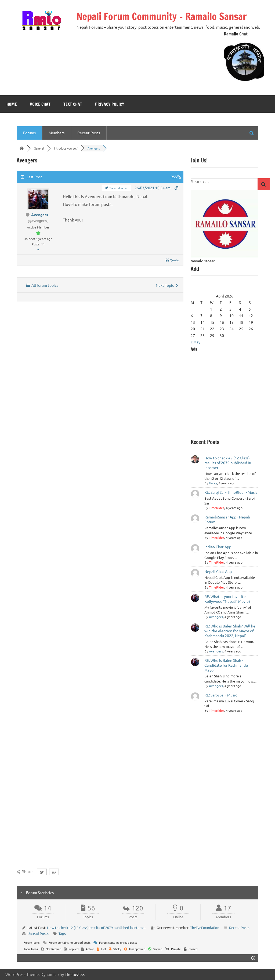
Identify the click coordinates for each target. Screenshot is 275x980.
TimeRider (217, 508)
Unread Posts (38, 933)
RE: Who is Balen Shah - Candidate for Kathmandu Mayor (226, 665)
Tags (62, 933)
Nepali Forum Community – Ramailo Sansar (162, 17)
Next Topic (167, 285)
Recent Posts (89, 133)
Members (57, 133)
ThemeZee (74, 974)
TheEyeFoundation (205, 928)
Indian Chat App (218, 547)
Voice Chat (40, 104)
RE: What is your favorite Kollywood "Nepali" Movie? (227, 599)
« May (196, 342)
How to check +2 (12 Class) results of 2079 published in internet (228, 463)
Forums (29, 133)
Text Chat (73, 104)
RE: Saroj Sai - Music (221, 695)
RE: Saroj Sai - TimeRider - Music (231, 492)
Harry (213, 483)
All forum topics (42, 285)
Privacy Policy (110, 104)
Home (12, 104)
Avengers (40, 215)
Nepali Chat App (218, 571)
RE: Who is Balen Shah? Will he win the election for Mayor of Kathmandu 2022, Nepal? (230, 631)
